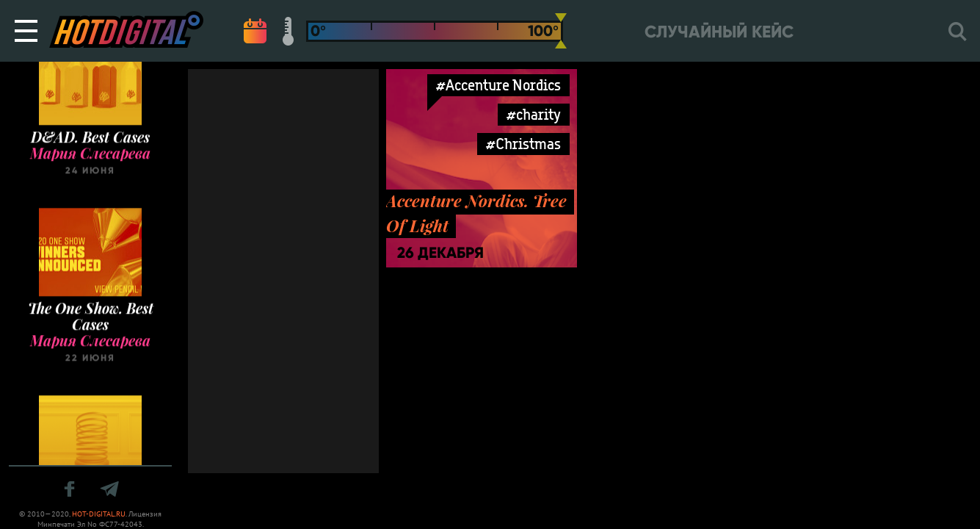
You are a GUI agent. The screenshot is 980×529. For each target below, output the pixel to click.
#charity (534, 114)
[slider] (561, 31)
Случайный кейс (719, 32)
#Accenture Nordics (498, 85)
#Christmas (523, 144)
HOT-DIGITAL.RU (99, 514)
